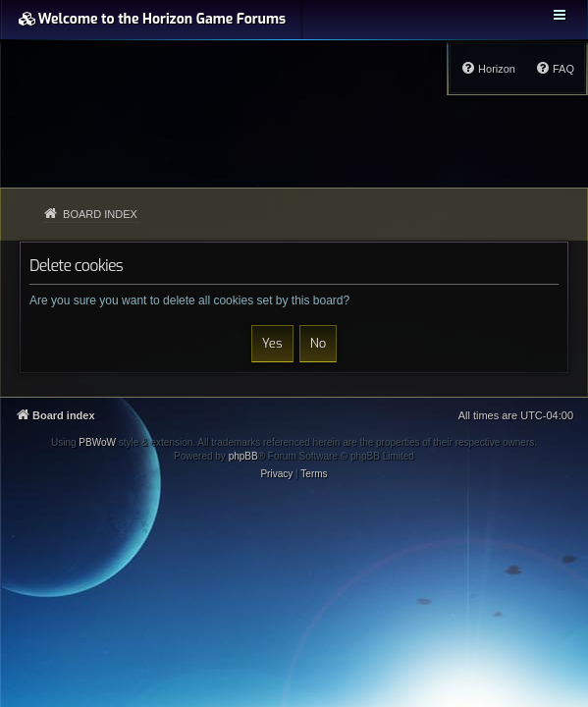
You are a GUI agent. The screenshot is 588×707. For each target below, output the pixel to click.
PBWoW (97, 442)
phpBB (243, 456)
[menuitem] (555, 69)
